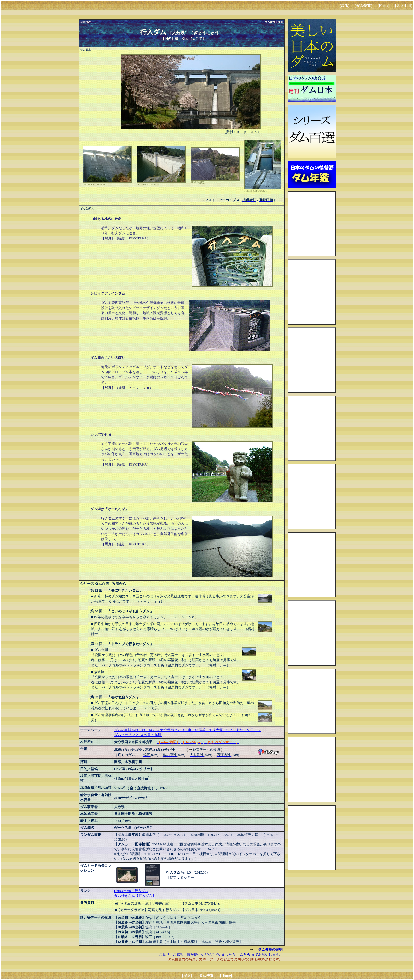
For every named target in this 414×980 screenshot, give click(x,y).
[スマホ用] (404, 6)
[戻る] (344, 6)
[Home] (384, 6)
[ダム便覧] (363, 6)
